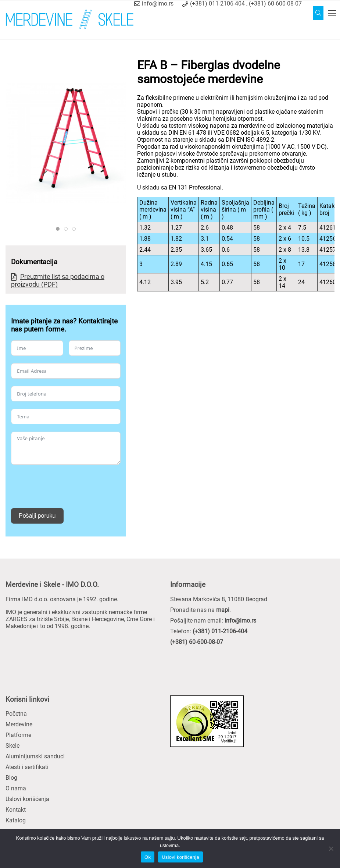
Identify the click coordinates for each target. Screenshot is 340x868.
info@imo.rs (158, 3)
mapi (223, 610)
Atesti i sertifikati (27, 767)
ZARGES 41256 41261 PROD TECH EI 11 (76, 229)
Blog (11, 778)
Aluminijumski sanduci (35, 756)
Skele (12, 746)
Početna (16, 714)
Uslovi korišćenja (27, 799)
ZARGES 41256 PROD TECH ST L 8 (59, 229)
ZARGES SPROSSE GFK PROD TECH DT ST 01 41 (67, 229)
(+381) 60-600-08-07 (275, 3)
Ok (148, 857)
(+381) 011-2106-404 (217, 3)
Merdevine (19, 724)
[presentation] (67, 486)
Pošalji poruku (37, 516)
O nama (16, 788)
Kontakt (16, 810)
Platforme (18, 735)
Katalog (16, 820)
